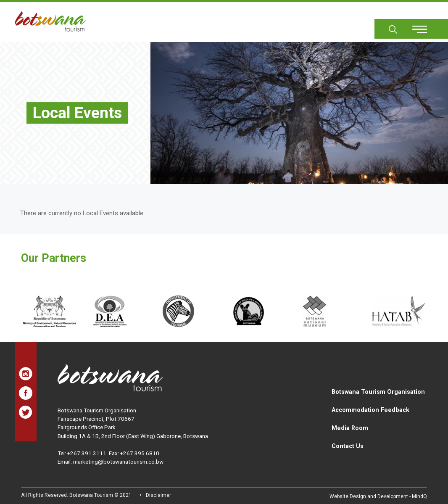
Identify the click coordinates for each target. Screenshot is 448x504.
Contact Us (348, 446)
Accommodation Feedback (370, 410)
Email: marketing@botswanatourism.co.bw (111, 462)
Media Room (350, 428)
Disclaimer (158, 495)
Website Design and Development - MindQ (378, 496)
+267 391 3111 (87, 453)
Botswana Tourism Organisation (378, 392)
